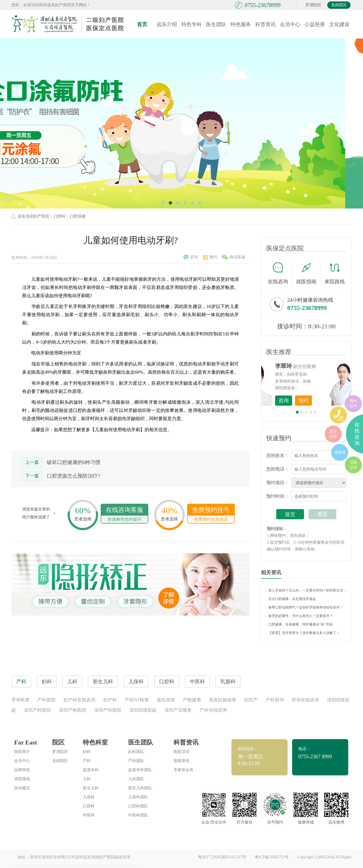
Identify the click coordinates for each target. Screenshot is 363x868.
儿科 (87, 779)
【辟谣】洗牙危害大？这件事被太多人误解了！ (303, 633)
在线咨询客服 (124, 515)
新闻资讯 (181, 761)
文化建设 (339, 24)
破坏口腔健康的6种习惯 (74, 462)
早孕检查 (20, 700)
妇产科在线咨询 (79, 700)
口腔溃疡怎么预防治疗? (73, 476)
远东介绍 (167, 24)
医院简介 (22, 752)
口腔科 (60, 216)
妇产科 (110, 700)
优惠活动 (353, 465)
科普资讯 (265, 24)
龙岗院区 (339, 5)
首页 (142, 24)
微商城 (340, 452)
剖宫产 (251, 700)
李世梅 (315, 366)
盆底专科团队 (140, 770)
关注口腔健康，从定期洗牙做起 (291, 599)
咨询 (191, 257)
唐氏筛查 (166, 700)
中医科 (89, 815)
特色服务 (241, 24)
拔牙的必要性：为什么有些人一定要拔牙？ (299, 616)
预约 (210, 257)
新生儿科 (91, 788)
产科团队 (136, 761)
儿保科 (89, 797)
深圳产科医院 (37, 710)
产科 (87, 761)
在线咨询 (280, 273)
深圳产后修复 (178, 710)
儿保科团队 (138, 797)
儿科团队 (136, 779)
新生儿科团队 (140, 788)
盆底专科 (91, 770)
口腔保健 (78, 216)
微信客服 (234, 257)
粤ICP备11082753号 (272, 857)
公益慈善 (315, 24)
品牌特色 (22, 770)
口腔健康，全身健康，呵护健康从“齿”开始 (299, 624)
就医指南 (308, 273)
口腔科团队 (138, 806)
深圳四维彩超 (143, 710)
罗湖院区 (313, 5)
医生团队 (216, 24)
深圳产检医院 (73, 710)
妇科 (87, 752)
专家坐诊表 (183, 770)
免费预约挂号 (211, 515)
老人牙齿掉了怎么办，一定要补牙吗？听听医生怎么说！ (306, 590)
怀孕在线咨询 (305, 700)
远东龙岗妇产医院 (33, 216)
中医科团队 (138, 815)
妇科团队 (136, 752)
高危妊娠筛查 (223, 700)
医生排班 (333, 434)
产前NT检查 (137, 700)
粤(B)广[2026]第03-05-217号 (222, 857)
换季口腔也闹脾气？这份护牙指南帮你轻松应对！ (304, 607)
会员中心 (290, 24)
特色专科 (191, 24)
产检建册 (192, 700)
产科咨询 (275, 700)
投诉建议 (22, 788)
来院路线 (335, 274)
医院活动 (181, 752)
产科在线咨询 (213, 710)
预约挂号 (353, 404)
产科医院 (47, 700)
